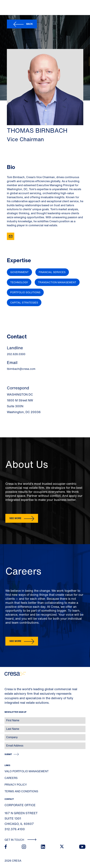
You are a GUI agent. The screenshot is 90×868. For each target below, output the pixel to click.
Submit (8, 754)
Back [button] (30, 24)
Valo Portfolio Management (27, 771)
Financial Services (52, 272)
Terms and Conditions (21, 791)
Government (19, 272)
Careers (11, 778)
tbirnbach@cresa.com (21, 369)
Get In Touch (21, 840)
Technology (19, 282)
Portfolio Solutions (25, 292)
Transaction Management (57, 282)
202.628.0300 (16, 354)
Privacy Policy (16, 785)
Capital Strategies (24, 302)
